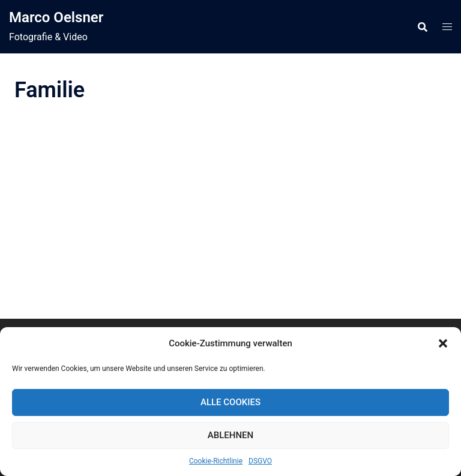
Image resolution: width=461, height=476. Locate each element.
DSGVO (260, 461)
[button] (443, 343)
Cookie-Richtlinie (216, 461)
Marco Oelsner (56, 17)
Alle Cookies (230, 402)
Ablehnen (230, 435)
